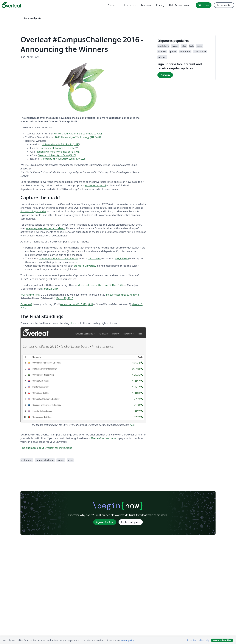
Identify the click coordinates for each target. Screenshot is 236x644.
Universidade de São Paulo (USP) (60, 144)
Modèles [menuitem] (146, 5)
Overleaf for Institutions (105, 438)
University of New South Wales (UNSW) (63, 159)
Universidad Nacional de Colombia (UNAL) (78, 134)
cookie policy (127, 640)
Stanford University (85, 266)
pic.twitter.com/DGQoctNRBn (107, 285)
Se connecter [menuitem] (224, 5)
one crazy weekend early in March (46, 228)
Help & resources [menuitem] (179, 5)
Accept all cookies (222, 640)
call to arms (94, 258)
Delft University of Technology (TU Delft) (78, 137)
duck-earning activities (33, 211)
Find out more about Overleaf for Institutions (46, 448)
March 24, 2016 (50, 289)
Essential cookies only (198, 640)
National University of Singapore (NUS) (58, 152)
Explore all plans (131, 522)
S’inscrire (165, 75)
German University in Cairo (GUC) (57, 155)
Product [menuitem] (112, 5)
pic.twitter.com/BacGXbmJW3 (123, 295)
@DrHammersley (30, 295)
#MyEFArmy (122, 258)
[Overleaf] (12, 5)
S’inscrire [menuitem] (204, 5)
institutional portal (95, 185)
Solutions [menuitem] (129, 5)
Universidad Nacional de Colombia (58, 258)
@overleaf (83, 285)
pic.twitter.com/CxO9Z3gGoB (77, 304)
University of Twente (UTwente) (57, 148)
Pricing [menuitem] (160, 5)
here (74, 323)
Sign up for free (105, 522)
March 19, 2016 (64, 298)
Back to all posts (31, 18)
